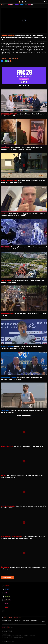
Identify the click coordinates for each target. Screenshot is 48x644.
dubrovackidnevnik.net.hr (7, 637)
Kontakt (4, 623)
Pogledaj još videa (7, 577)
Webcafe (8, 600)
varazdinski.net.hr (25, 636)
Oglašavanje (11, 620)
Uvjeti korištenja (18, 620)
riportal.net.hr (32, 636)
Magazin (8, 596)
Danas (7, 586)
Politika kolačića (26, 620)
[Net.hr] (10, 627)
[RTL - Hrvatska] (4, 627)
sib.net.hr (12, 636)
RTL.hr (3, 632)
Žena (7, 604)
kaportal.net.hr (18, 636)
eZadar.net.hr (16, 637)
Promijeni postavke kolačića (12, 623)
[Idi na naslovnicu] (23, 3)
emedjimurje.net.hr (6, 636)
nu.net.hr (21, 637)
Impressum (5, 620)
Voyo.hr (11, 632)
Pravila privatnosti (34, 620)
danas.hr (16, 59)
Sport (7, 589)
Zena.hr (7, 632)
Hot (6, 593)
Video (7, 607)
